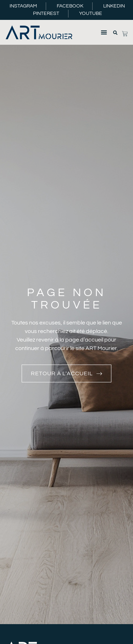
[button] (104, 32)
